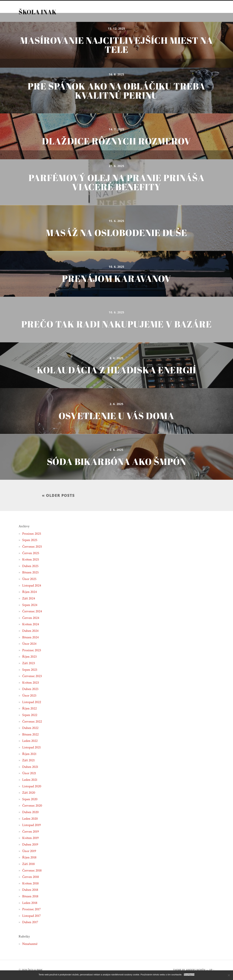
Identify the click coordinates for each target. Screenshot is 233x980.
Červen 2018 (31, 877)
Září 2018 (28, 864)
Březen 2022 (30, 734)
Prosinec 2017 (31, 909)
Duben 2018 (30, 890)
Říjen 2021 (29, 754)
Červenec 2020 (32, 806)
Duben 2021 (30, 767)
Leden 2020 (30, 819)
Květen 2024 (31, 624)
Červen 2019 (31, 832)
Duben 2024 (30, 631)
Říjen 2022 (29, 709)
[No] (229, 975)
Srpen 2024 (30, 605)
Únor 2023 (29, 696)
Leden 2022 (30, 741)
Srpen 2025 (30, 540)
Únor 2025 (29, 579)
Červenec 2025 (32, 547)
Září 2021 (28, 760)
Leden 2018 (30, 903)
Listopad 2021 (31, 748)
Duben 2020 (30, 812)
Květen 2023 (31, 683)
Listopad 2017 (31, 916)
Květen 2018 (30, 884)
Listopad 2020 (32, 786)
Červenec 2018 (32, 870)
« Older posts (58, 496)
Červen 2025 (31, 553)
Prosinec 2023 (32, 650)
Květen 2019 (30, 838)
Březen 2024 (30, 637)
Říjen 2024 (29, 592)
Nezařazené (30, 944)
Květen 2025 (31, 560)
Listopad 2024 (32, 585)
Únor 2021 (29, 773)
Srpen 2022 (30, 715)
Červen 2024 (31, 618)
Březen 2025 (30, 573)
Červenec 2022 (32, 722)
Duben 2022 (30, 728)
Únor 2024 (29, 644)
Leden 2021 (30, 780)
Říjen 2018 (29, 858)
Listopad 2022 (32, 702)
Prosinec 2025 (32, 534)
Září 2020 (29, 793)
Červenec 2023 (32, 676)
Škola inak (38, 12)
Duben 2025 (30, 566)
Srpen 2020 (30, 799)
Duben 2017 (30, 922)
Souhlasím (189, 975)
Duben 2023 (30, 689)
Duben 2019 (30, 845)
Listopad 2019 (31, 825)
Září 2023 (29, 663)
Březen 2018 (30, 896)
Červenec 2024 (32, 611)
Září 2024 (29, 599)
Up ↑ (212, 970)
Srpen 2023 (30, 670)
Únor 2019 (29, 851)
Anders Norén (196, 970)
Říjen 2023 (29, 657)
